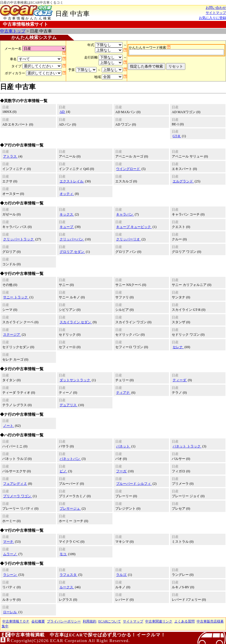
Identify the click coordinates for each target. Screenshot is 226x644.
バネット (123, 446)
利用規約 (90, 621)
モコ (63, 554)
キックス (67, 214)
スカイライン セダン (76, 322)
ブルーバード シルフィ (134, 484)
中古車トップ (13, 31)
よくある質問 (184, 621)
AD (62, 112)
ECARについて (110, 621)
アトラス (10, 156)
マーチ (9, 542)
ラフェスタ (69, 575)
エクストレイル (72, 181)
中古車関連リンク (159, 621)
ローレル (10, 612)
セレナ (178, 347)
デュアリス (69, 405)
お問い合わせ (216, 8)
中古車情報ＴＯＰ (16, 621)
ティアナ (123, 393)
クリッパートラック (19, 239)
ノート (9, 426)
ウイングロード (128, 169)
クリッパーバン (72, 239)
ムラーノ (10, 554)
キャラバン (125, 214)
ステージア (12, 335)
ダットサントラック (75, 380)
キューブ (67, 227)
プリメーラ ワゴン (18, 496)
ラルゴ (122, 575)
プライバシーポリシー (64, 621)
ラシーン (10, 575)
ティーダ (180, 380)
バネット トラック (187, 446)
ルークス (67, 587)
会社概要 (38, 621)
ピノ (63, 471)
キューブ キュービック (134, 227)
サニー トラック (16, 297)
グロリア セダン (72, 252)
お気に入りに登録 (212, 18)
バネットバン (70, 459)
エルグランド (183, 181)
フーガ (122, 471)
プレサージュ (70, 509)
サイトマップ (216, 13)
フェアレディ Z (15, 484)
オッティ (67, 194)
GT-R (177, 136)
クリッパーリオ (128, 239)
